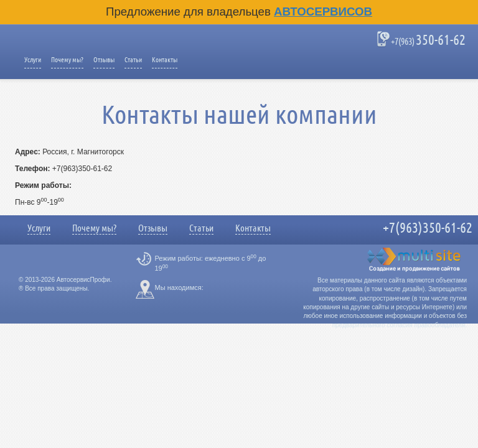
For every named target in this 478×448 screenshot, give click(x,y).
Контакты (165, 60)
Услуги (33, 60)
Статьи (133, 60)
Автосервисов (323, 12)
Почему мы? (67, 60)
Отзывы (104, 60)
